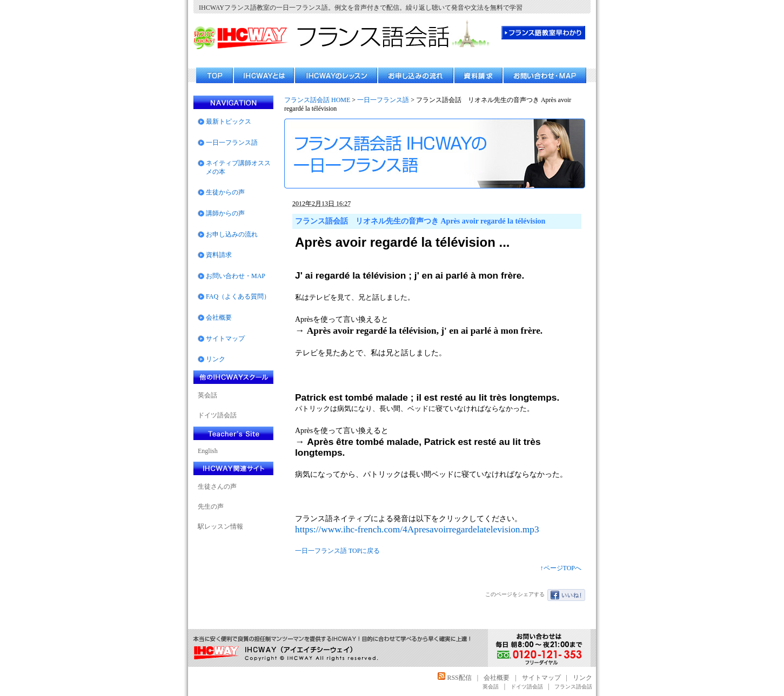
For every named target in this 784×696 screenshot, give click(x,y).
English (208, 451)
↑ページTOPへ (561, 568)
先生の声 (211, 506)
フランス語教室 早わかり (543, 33)
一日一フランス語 (383, 100)
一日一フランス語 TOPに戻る (337, 551)
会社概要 (219, 317)
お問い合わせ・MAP (236, 276)
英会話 (207, 395)
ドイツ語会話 (217, 415)
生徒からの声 (225, 192)
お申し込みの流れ (232, 234)
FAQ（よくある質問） (238, 296)
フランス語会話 (573, 687)
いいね (566, 595)
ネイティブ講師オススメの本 (238, 167)
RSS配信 (454, 678)
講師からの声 (225, 213)
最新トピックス (229, 121)
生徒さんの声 (217, 486)
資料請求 (219, 255)
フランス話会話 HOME (317, 100)
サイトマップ (225, 339)
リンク (216, 359)
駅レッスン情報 (220, 526)
